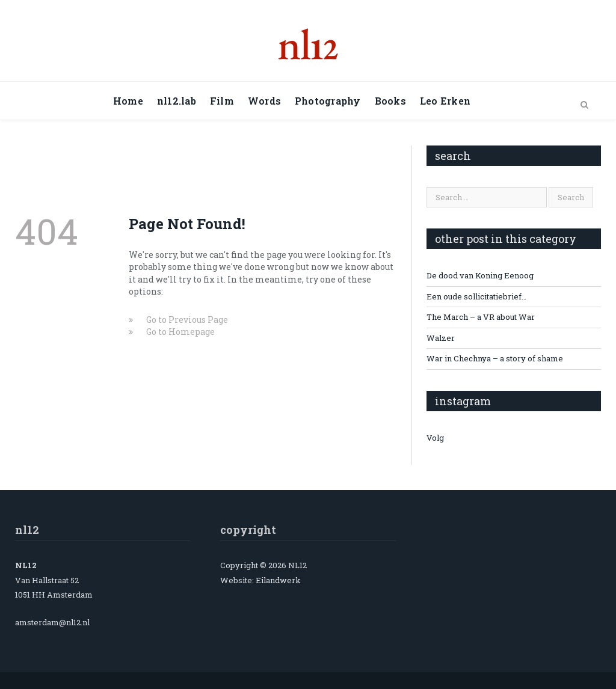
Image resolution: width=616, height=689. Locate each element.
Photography (328, 101)
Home (128, 101)
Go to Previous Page (187, 320)
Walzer (441, 338)
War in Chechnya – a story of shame (495, 358)
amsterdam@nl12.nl (52, 622)
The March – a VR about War (481, 317)
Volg (435, 438)
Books (390, 101)
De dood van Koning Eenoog (480, 275)
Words (264, 101)
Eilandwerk (278, 580)
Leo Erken (445, 101)
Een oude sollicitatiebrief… (476, 296)
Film (222, 101)
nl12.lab (177, 101)
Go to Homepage (180, 332)
